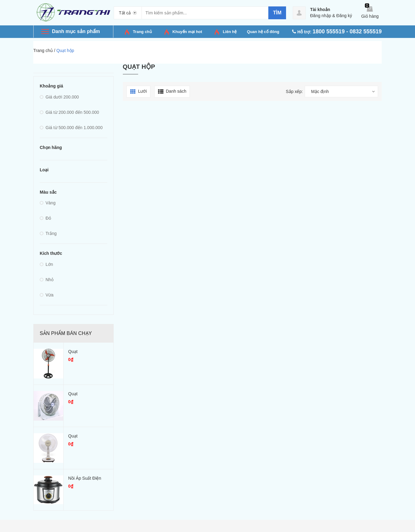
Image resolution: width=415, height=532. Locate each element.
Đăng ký (344, 16)
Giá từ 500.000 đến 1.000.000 (71, 128)
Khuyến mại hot (187, 32)
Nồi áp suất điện (85, 478)
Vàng (48, 203)
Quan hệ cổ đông (263, 32)
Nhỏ (47, 280)
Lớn (46, 264)
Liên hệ (230, 32)
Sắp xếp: (294, 91)
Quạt (73, 352)
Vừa (47, 295)
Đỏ (45, 218)
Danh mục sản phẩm (76, 31)
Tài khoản (320, 9)
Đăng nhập (321, 16)
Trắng (48, 233)
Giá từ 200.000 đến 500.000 (69, 112)
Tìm (277, 13)
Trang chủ (142, 32)
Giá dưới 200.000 (59, 97)
